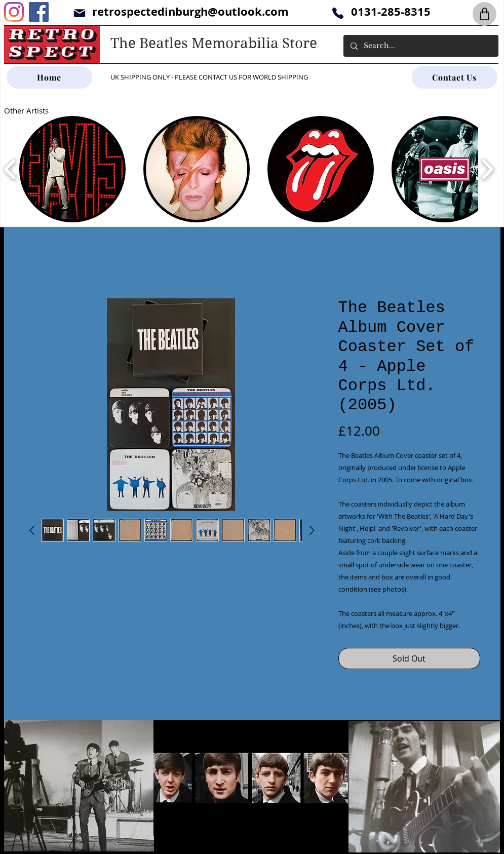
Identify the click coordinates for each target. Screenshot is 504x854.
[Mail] (80, 13)
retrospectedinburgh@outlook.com (190, 11)
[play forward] (487, 169)
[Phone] (338, 13)
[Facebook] (39, 12)
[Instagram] (14, 12)
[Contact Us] (455, 77)
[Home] (49, 77)
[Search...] (420, 46)
